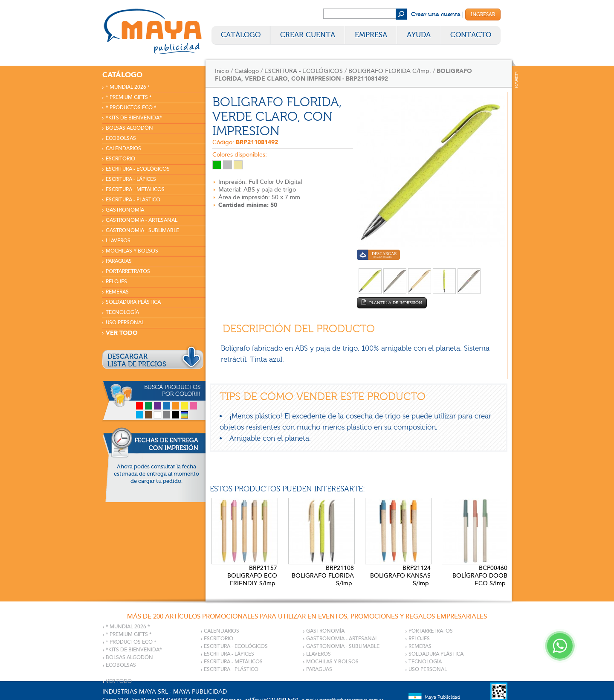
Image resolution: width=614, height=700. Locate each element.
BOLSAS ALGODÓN (129, 128)
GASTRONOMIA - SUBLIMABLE (142, 231)
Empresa (371, 35)
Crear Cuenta (308, 35)
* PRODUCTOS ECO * (131, 108)
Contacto (471, 35)
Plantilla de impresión (392, 302)
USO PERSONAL (125, 323)
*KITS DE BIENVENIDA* (134, 118)
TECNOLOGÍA (122, 312)
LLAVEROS (118, 241)
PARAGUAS (119, 261)
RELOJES (116, 282)
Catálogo (241, 35)
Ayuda (419, 35)
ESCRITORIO (120, 159)
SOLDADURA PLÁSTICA (133, 302)
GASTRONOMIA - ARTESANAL (142, 220)
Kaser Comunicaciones (517, 80)
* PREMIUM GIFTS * (129, 97)
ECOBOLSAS (121, 138)
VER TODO (122, 333)
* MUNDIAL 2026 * (128, 87)
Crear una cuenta (436, 15)
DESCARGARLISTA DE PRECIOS (137, 360)
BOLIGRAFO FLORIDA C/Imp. (390, 71)
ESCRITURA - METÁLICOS (135, 190)
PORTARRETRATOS (128, 272)
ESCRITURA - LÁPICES (131, 179)
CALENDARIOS (123, 149)
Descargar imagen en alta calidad (378, 256)
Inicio (222, 71)
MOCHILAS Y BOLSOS (132, 251)
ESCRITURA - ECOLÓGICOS (138, 169)
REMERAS (117, 292)
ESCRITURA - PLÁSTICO (133, 200)
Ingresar (483, 15)
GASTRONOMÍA (125, 210)
